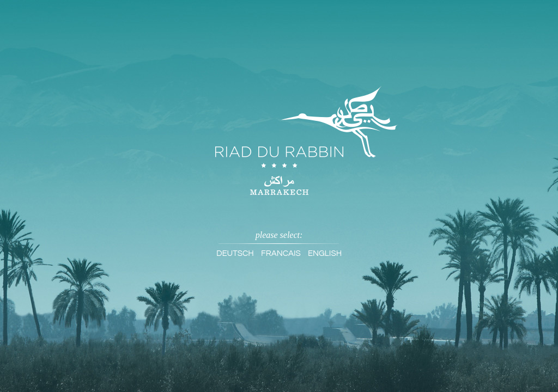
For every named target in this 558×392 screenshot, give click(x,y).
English (325, 253)
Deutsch (235, 253)
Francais (281, 253)
